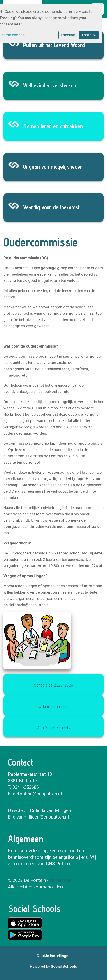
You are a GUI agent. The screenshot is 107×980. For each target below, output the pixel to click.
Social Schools (64, 966)
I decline (68, 35)
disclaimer (60, 880)
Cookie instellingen (54, 956)
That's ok (89, 35)
